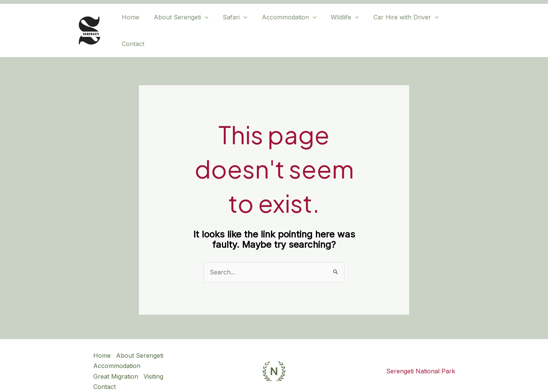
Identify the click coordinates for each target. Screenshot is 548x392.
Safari (233, 25)
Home (133, 25)
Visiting (154, 365)
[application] (205, 25)
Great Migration (116, 365)
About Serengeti (181, 25)
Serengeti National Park (421, 360)
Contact (453, 25)
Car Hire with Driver (397, 25)
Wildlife (338, 25)
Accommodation (285, 25)
